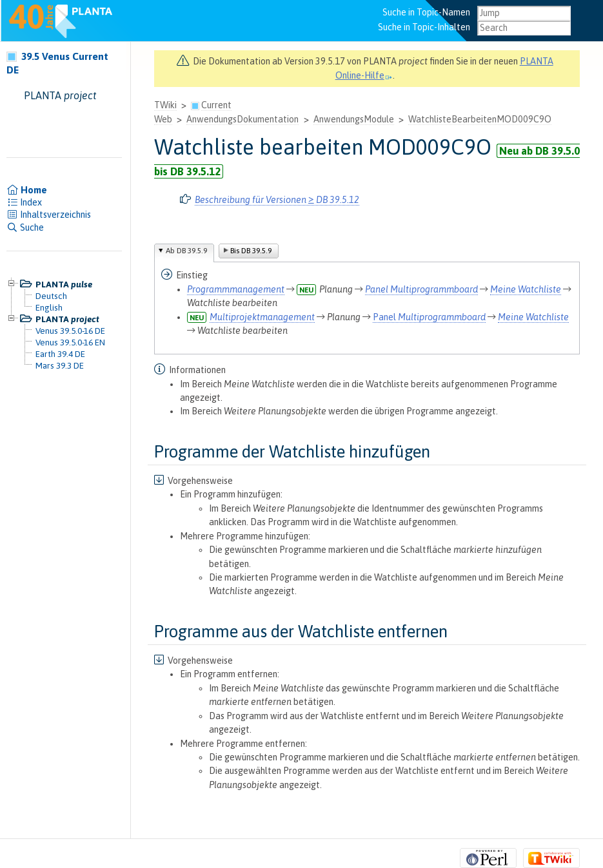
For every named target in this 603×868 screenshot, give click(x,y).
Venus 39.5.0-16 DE (70, 331)
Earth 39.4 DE (60, 354)
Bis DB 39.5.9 (251, 251)
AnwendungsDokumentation (242, 119)
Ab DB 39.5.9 (186, 251)
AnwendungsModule (354, 119)
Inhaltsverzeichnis (49, 215)
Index (24, 202)
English (49, 307)
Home (27, 190)
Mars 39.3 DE (60, 365)
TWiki (165, 105)
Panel (421, 289)
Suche (25, 227)
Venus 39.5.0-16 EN (70, 342)
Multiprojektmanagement (262, 317)
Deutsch (51, 296)
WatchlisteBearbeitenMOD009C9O (480, 119)
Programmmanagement (236, 289)
